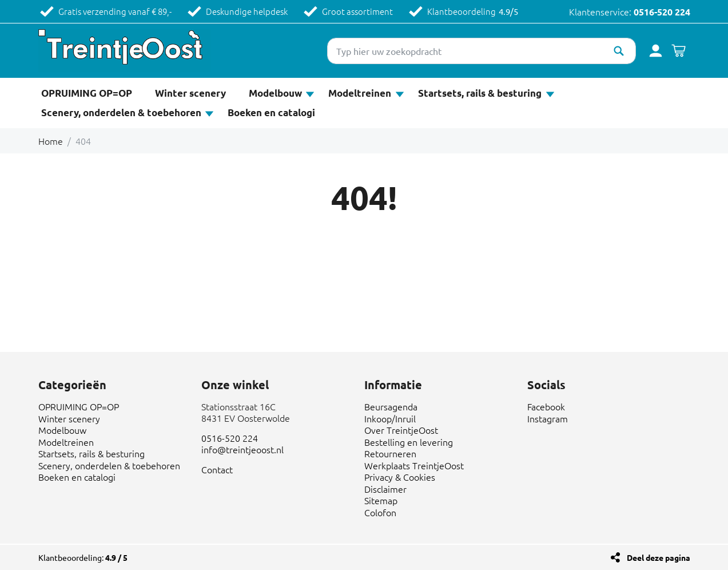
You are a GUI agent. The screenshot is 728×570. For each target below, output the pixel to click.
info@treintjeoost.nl (242, 449)
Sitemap (381, 500)
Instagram (548, 418)
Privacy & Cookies (400, 477)
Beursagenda (391, 406)
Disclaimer (385, 489)
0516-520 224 (662, 12)
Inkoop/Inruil (390, 418)
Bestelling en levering (409, 442)
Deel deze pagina (659, 557)
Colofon (380, 512)
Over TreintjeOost (401, 430)
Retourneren (390, 453)
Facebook (546, 406)
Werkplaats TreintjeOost (414, 465)
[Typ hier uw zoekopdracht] (482, 51)
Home (51, 141)
